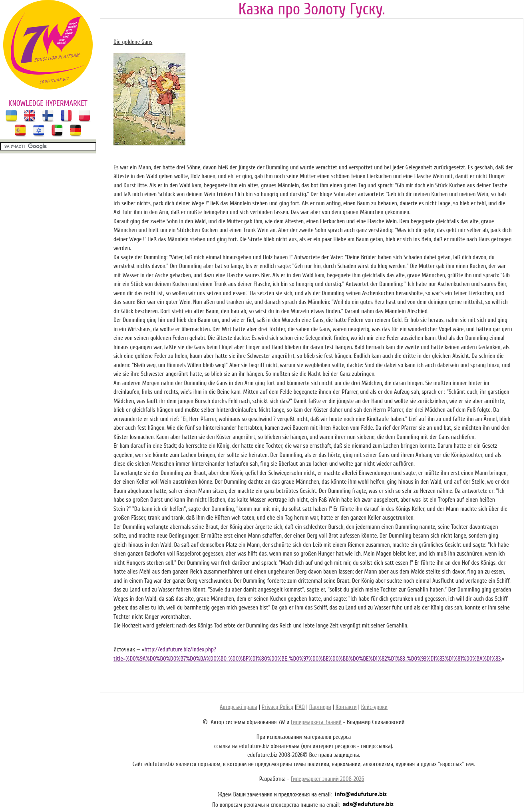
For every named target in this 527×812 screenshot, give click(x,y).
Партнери (320, 707)
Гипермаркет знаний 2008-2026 (327, 779)
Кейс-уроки (374, 707)
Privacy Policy (277, 707)
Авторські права (239, 707)
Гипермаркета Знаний (316, 722)
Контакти (346, 707)
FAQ (300, 707)
